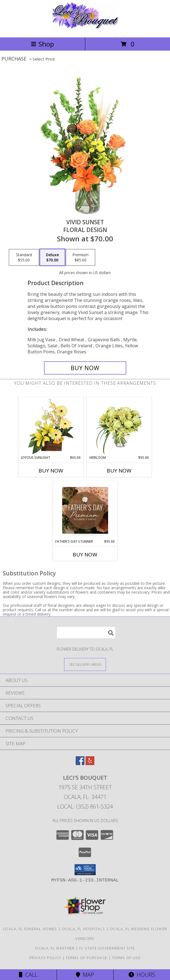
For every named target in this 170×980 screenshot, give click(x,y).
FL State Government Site (107, 948)
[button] (85, 870)
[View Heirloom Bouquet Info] (119, 426)
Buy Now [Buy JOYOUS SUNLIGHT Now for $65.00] (51, 471)
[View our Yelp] (90, 763)
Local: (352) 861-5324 (85, 806)
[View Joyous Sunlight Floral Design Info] (51, 426)
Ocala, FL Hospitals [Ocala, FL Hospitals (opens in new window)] (84, 929)
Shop (42, 44)
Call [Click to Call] (28, 975)
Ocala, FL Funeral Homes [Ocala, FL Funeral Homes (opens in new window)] (30, 929)
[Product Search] (86, 633)
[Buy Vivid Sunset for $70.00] (85, 368)
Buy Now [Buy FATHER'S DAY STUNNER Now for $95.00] (85, 555)
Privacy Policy (45, 958)
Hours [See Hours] (142, 975)
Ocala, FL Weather (55, 948)
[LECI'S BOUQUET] (85, 29)
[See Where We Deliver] (85, 664)
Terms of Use (126, 958)
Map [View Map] (85, 975)
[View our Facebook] (80, 763)
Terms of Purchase (87, 958)
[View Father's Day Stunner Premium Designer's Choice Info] (85, 510)
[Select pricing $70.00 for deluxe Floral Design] (52, 257)
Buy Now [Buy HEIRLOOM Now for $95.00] (119, 471)
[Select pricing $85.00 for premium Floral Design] (80, 257)
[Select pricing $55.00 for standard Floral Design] (24, 257)
